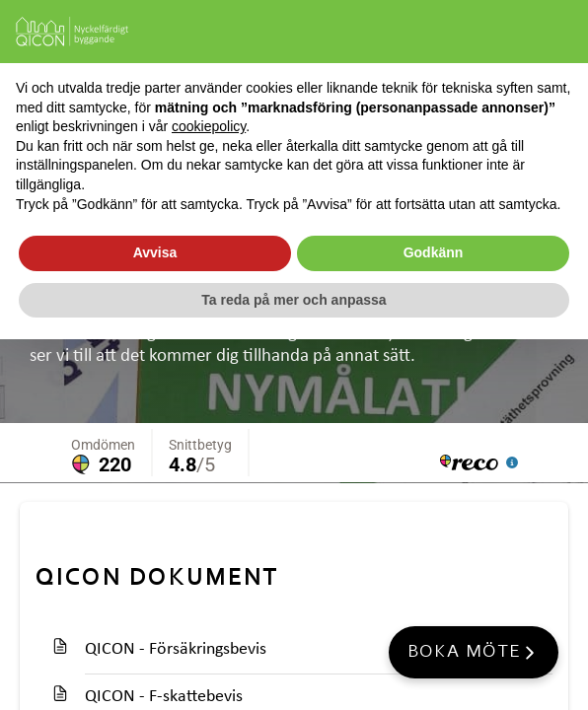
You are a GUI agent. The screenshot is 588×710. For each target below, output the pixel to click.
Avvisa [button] (155, 252)
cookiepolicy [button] (209, 126)
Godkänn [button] (434, 252)
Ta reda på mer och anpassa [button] (294, 300)
